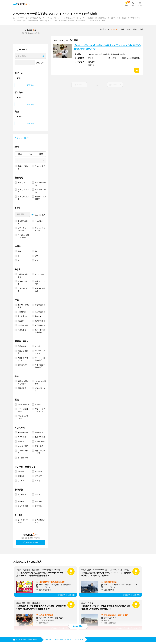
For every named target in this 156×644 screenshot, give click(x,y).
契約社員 (21, 502)
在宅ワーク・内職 (40, 283)
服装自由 (21, 476)
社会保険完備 (23, 325)
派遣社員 (38, 502)
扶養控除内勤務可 (23, 276)
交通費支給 (22, 312)
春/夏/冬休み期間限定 (40, 198)
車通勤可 (38, 405)
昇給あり (38, 316)
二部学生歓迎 (40, 437)
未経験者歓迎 (23, 432)
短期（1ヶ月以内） (23, 191)
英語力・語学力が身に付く (40, 410)
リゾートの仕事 (23, 290)
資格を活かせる (40, 389)
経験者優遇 (22, 388)
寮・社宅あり (23, 316)
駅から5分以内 (23, 405)
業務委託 (38, 506)
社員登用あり (40, 325)
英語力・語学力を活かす (23, 382)
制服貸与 (21, 321)
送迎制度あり (40, 312)
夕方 (37, 256)
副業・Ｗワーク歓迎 (40, 452)
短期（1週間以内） (40, 184)
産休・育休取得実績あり (40, 331)
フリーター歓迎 (23, 452)
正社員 (38, 495)
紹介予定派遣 (23, 506)
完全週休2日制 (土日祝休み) (23, 236)
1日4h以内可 (40, 274)
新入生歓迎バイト (40, 521)
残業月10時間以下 (40, 290)
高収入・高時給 (23, 167)
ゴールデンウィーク (23, 521)
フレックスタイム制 (40, 229)
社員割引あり (40, 321)
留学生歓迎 (39, 446)
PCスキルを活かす (40, 382)
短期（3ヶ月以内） (40, 191)
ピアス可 (38, 476)
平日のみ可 (39, 221)
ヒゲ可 (38, 481)
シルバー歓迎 (23, 446)
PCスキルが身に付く (23, 417)
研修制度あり (40, 305)
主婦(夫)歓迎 (40, 442)
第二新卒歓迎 (23, 458)
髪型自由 (38, 472)
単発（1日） (22, 183)
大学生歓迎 (22, 437)
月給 (41, 154)
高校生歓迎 (39, 432)
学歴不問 (21, 442)
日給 (30, 154)
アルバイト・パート (23, 496)
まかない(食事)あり (23, 306)
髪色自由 (21, 472)
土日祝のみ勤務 (23, 222)
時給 (20, 154)
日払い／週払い (40, 167)
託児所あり (22, 330)
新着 (122, 29)
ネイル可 (21, 481)
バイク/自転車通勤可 (23, 410)
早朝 (19, 251)
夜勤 (37, 260)
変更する (31, 85)
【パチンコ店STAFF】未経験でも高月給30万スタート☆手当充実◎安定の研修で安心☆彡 (107, 47)
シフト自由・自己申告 (23, 229)
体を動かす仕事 (23, 283)
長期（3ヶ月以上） (23, 198)
